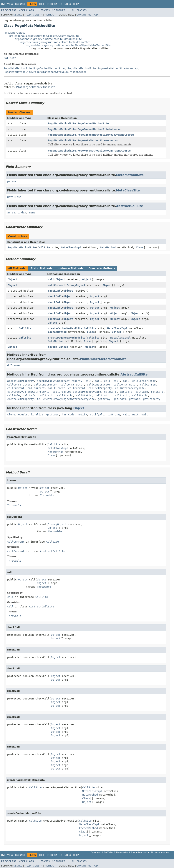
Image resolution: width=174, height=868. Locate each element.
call (51, 279)
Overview (7, 4)
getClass (53, 415)
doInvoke (13, 365)
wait (126, 415)
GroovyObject (76, 285)
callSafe (110, 392)
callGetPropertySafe (130, 388)
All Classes (79, 10)
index (22, 213)
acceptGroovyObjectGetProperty (59, 381)
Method (49, 15)
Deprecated (54, 4)
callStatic (46, 395)
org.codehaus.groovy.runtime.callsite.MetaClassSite (48, 39)
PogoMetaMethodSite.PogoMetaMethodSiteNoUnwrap (103, 68)
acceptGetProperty (20, 381)
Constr (38, 15)
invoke (53, 347)
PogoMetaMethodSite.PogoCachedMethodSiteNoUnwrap (84, 129)
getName (134, 399)
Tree (42, 4)
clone (11, 415)
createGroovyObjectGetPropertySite (69, 399)
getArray (104, 399)
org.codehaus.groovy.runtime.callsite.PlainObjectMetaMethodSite (68, 45)
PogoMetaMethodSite (22, 247)
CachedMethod (57, 332)
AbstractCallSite (130, 206)
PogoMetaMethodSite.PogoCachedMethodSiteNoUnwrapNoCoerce (91, 135)
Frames (45, 10)
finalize (37, 415)
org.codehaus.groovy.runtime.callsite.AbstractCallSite (44, 36)
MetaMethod (108, 247)
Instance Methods (70, 268)
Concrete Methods (102, 268)
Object (13, 279)
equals (23, 415)
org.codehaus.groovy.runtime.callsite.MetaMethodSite (55, 42)
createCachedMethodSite (65, 328)
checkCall (55, 291)
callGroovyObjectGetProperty (28, 392)
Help (76, 4)
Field (28, 15)
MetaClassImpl (71, 247)
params (12, 181)
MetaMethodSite (130, 175)
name (32, 213)
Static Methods (41, 268)
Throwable (47, 495)
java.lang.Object (14, 33)
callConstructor (144, 381)
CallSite (10, 58)
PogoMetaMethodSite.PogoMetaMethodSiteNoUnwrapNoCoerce (45, 72)
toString (113, 415)
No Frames (58, 10)
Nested (18, 15)
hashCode (68, 415)
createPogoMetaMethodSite (67, 338)
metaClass (14, 197)
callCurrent (56, 285)
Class (140, 247)
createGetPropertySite (24, 399)
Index (67, 4)
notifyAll (97, 415)
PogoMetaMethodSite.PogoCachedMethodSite (34, 68)
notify (82, 415)
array (11, 213)
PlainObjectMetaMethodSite (36, 87)
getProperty (152, 399)
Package (20, 4)
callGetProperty (100, 388)
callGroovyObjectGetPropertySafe (77, 392)
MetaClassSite (128, 190)
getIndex (120, 399)
